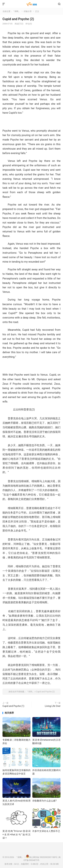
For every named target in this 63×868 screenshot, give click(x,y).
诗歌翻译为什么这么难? (44, 801)
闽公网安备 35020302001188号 (43, 857)
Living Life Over (53, 706)
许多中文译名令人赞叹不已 (46, 831)
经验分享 (28, 11)
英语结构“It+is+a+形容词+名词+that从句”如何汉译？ (16, 835)
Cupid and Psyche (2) (18, 19)
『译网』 (32, 4)
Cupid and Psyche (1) (13, 706)
